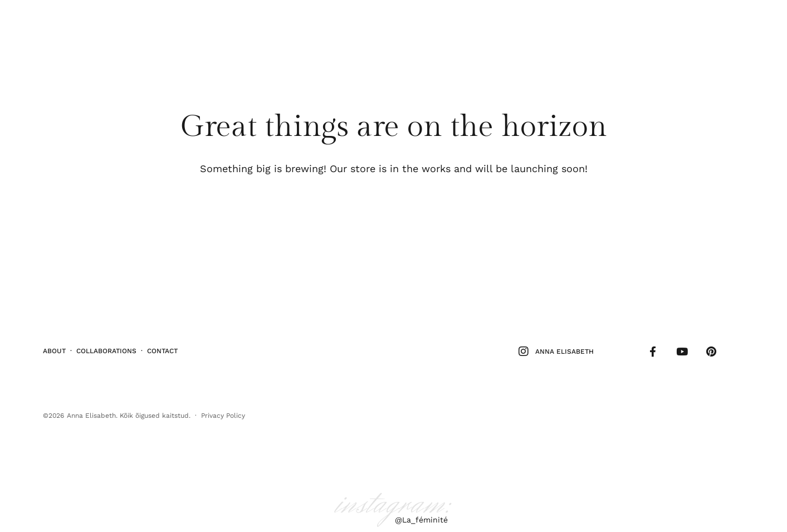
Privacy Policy (223, 411)
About (54, 349)
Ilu (56, 24)
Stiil (81, 24)
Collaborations (106, 349)
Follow (701, 24)
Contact (162, 349)
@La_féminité (421, 516)
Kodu (133, 24)
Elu (107, 24)
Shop (736, 24)
